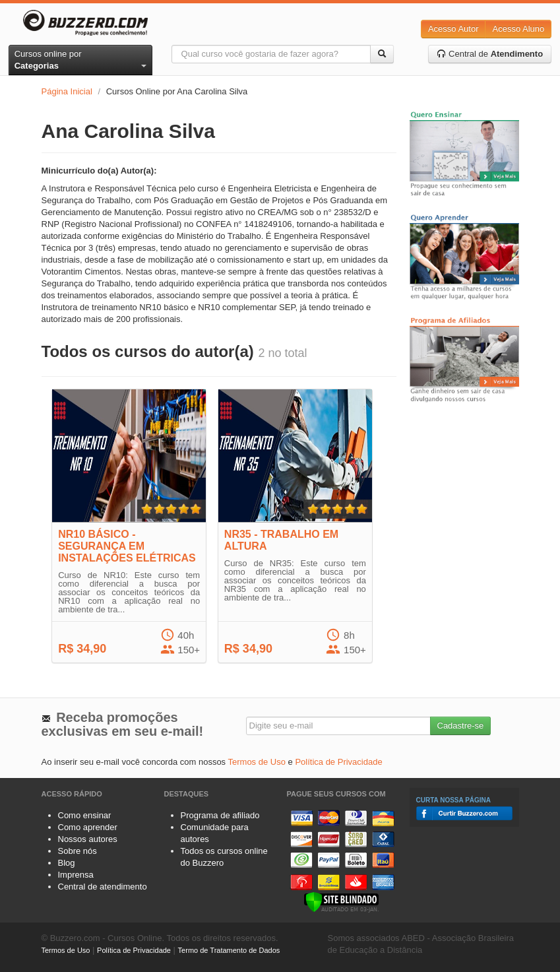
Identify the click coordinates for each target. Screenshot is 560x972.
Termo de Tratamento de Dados (229, 950)
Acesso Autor (453, 29)
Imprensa (76, 875)
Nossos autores (88, 839)
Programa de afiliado (220, 815)
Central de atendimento (103, 887)
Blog (67, 863)
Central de (490, 54)
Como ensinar (85, 815)
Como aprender (88, 827)
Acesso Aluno (518, 29)
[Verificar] (341, 901)
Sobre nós (78, 851)
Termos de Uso (257, 762)
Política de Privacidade (338, 762)
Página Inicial (67, 91)
